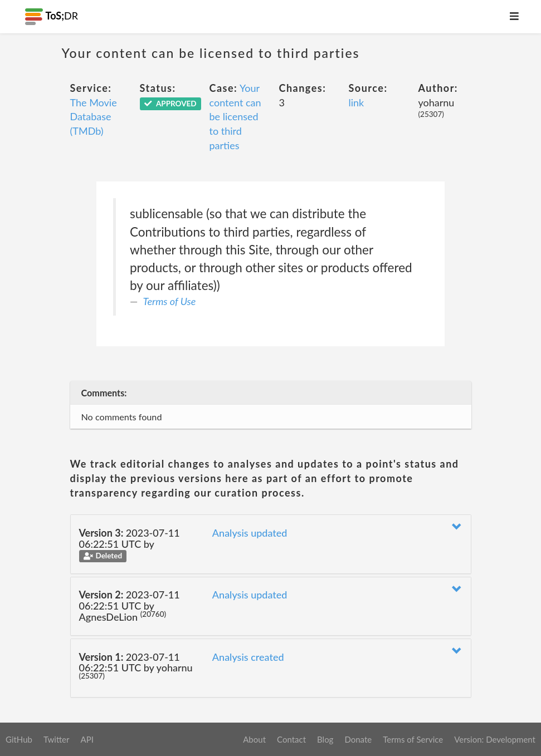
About (254, 739)
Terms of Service (413, 739)
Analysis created (248, 657)
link (357, 102)
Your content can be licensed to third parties (235, 117)
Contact (291, 739)
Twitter (57, 739)
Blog (325, 739)
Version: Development (495, 739)
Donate (358, 739)
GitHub (19, 739)
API (87, 739)
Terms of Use (170, 301)
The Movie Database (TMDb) (94, 117)
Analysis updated (250, 533)
